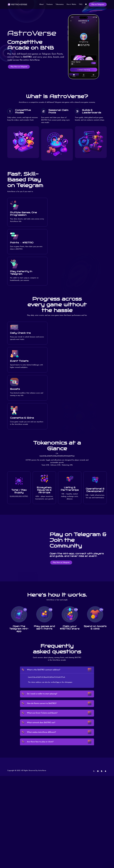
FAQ (81, 4)
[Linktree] (86, 4)
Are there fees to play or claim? (41, 749)
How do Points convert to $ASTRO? (43, 707)
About (41, 4)
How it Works (71, 4)
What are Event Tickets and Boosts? (43, 717)
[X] (91, 779)
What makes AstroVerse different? (42, 739)
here (58, 684)
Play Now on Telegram (19, 67)
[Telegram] (96, 779)
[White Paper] (101, 779)
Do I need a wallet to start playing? (43, 696)
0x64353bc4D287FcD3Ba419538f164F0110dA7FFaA (57, 456)
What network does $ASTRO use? (42, 728)
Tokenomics (60, 4)
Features (50, 4)
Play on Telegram (98, 5)
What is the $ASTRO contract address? (45, 671)
